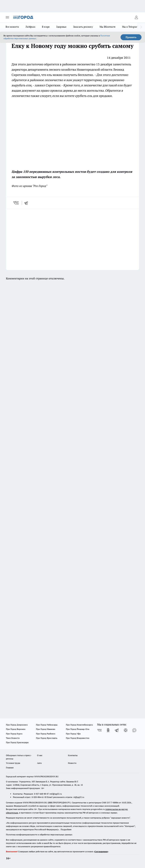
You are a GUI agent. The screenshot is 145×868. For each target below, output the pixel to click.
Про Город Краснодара (17, 742)
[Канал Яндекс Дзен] (126, 730)
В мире (46, 27)
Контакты (73, 755)
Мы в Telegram (130, 27)
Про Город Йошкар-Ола (78, 729)
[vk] (16, 203)
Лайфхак (30, 27)
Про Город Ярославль (47, 738)
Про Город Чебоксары (47, 725)
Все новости (12, 27)
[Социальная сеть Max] (134, 730)
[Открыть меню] (7, 17)
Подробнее (66, 829)
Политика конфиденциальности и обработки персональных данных (39, 835)
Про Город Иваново (46, 729)
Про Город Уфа (73, 734)
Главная (10, 768)
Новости (72, 763)
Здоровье (61, 27)
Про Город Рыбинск (46, 734)
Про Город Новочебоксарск (79, 725)
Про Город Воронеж (16, 729)
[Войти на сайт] (136, 17)
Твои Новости (13, 738)
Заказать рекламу (83, 27)
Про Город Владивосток (78, 738)
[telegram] (27, 203)
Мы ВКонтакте (108, 27)
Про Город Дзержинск (17, 725)
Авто (39, 763)
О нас (40, 755)
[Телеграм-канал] (117, 730)
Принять (131, 37)
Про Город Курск (14, 734)
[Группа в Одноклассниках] (108, 730)
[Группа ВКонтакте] (99, 730)
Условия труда (13, 763)
